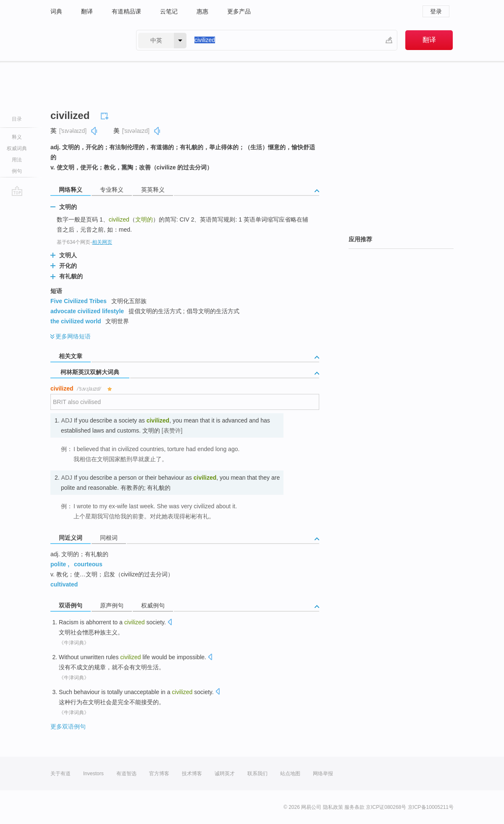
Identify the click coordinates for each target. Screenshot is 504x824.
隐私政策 (333, 807)
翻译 (87, 11)
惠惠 (202, 11)
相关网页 (102, 242)
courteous (88, 564)
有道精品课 (126, 11)
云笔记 (169, 11)
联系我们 (257, 774)
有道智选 (126, 774)
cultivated (64, 584)
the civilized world (76, 321)
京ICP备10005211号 (431, 807)
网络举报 (323, 774)
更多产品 (239, 11)
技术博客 (192, 774)
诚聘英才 (225, 774)
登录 (436, 11)
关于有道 (60, 774)
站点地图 (290, 774)
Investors (93, 774)
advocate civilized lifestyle (87, 311)
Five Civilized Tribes (79, 301)
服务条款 (354, 807)
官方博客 (159, 774)
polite (58, 564)
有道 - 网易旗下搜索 (85, 40)
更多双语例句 (68, 726)
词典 (56, 11)
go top (17, 191)
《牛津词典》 (74, 643)
